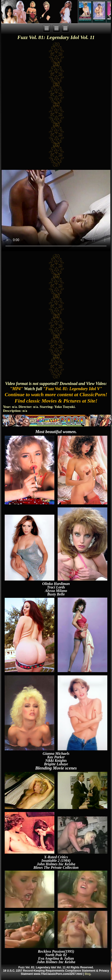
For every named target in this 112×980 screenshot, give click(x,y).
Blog (88, 974)
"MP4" (16, 389)
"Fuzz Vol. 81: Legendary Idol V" (73, 389)
